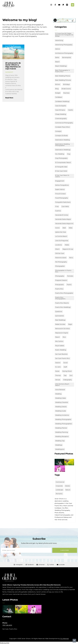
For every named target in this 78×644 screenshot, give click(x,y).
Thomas (58, 375)
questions (59, 311)
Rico (64, 337)
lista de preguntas (62, 241)
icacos (57, 228)
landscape (59, 490)
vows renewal (60, 390)
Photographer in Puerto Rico (63, 271)
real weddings (60, 320)
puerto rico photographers (60, 298)
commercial (60, 482)
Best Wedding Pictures (63, 80)
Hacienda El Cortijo (62, 215)
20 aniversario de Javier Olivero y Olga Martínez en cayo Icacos (13, 66)
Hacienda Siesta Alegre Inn (64, 224)
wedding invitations (62, 415)
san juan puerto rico (62, 358)
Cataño (70, 110)
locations (59, 245)
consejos (58, 131)
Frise (57, 206)
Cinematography (61, 118)
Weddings (59, 445)
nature (68, 490)
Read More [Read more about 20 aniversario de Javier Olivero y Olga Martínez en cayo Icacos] (9, 98)
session (58, 363)
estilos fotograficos (62, 185)
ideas (71, 228)
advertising (59, 40)
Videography (67, 380)
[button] (73, 5)
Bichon (58, 84)
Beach (57, 62)
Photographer (60, 266)
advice (58, 49)
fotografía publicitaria (63, 202)
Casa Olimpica (60, 110)
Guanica (58, 211)
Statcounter (5, 643)
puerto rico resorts (62, 303)
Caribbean (59, 97)
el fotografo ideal (61, 167)
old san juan (60, 253)
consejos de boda (61, 136)
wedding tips (60, 441)
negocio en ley (68, 249)
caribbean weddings (62, 101)
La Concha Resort (61, 236)
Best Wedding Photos (63, 76)
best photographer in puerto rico (63, 71)
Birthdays (66, 84)
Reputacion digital (62, 333)
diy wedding (60, 154)
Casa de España (61, 106)
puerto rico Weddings (63, 307)
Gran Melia (65, 206)
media (67, 245)
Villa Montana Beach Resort (62, 385)
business (66, 93)
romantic (59, 494)
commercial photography (64, 123)
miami (57, 249)
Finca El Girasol (60, 194)
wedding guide (61, 411)
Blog (57, 89)
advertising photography (64, 45)
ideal (64, 228)
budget (58, 93)
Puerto (69, 285)
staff (65, 367)
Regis (70, 324)
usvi (71, 375)
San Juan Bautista (61, 354)
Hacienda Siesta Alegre (63, 219)
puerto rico (59, 289)
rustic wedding (61, 350)
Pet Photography (61, 262)
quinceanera (60, 316)
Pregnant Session (61, 280)
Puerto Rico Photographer (64, 293)
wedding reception (62, 436)
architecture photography (64, 53)
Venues (58, 380)
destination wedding (62, 140)
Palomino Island (61, 258)
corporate (59, 486)
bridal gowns (66, 89)
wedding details (61, 407)
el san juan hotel (61, 171)
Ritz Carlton (59, 341)
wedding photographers (64, 424)
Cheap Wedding (61, 114)
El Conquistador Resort (63, 162)
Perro (71, 258)
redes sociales (60, 324)
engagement (60, 181)
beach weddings (61, 66)
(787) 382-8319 (7, 625)
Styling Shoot (67, 371)
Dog (69, 154)
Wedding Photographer (63, 419)
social (65, 363)
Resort (57, 337)
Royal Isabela (60, 346)
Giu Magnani (65, 639)
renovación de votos (62, 329)
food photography (62, 198)
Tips (65, 375)
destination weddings (63, 150)
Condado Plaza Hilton (63, 127)
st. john (58, 367)
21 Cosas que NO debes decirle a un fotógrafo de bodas (64, 35)
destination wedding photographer (62, 145)
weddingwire (60, 449)
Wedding (58, 394)
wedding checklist (62, 402)
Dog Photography (61, 158)
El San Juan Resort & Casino (62, 176)
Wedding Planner (61, 428)
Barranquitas (67, 57)
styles (57, 371)
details (67, 486)
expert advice (60, 189)
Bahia (57, 57)
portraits (70, 276)
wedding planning (62, 432)
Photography (60, 276)
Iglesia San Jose (61, 232)
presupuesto (60, 285)
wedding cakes (61, 398)
